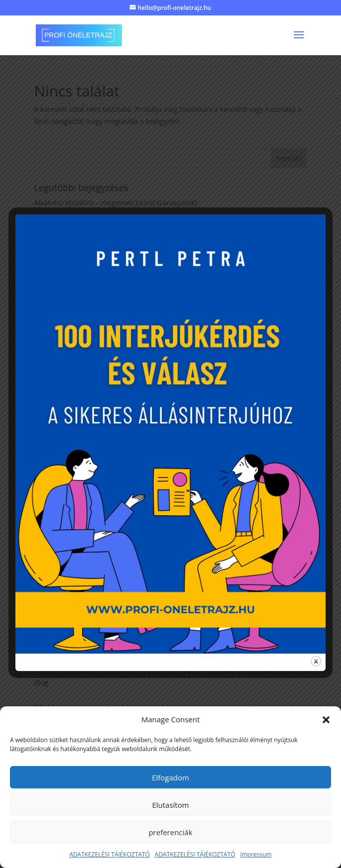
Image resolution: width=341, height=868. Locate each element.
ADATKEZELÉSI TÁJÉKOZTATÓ (110, 854)
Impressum (256, 854)
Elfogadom (171, 777)
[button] (326, 720)
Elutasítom (170, 805)
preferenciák (170, 832)
